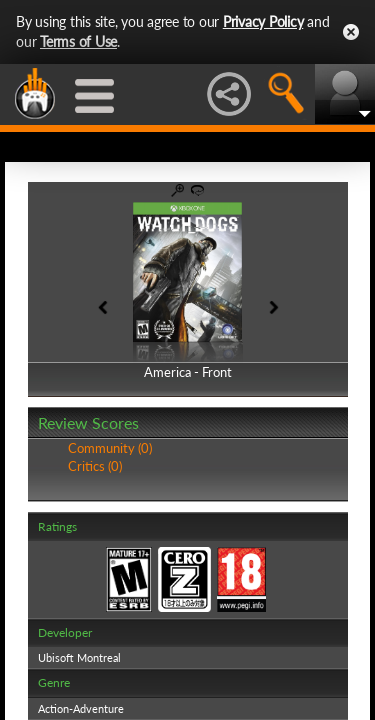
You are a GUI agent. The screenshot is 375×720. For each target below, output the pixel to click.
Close (351, 32)
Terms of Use (78, 41)
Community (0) (110, 448)
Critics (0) (95, 466)
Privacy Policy (263, 21)
